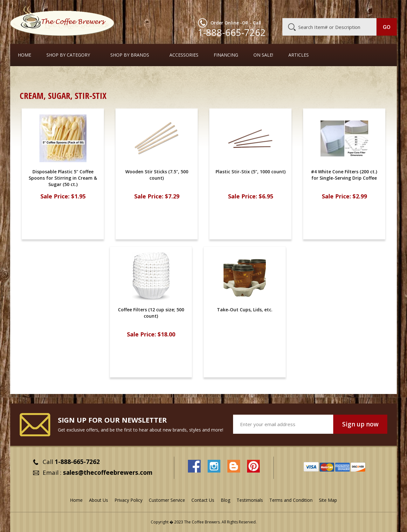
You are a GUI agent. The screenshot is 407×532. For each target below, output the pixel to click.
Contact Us (203, 500)
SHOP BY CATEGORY (68, 55)
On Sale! (263, 55)
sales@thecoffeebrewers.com (108, 473)
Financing (226, 55)
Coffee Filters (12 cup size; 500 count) (151, 313)
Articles (299, 55)
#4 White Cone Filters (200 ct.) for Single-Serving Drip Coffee (344, 175)
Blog (343, 9)
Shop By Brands (130, 55)
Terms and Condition (291, 500)
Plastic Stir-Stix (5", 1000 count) (251, 172)
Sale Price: (55, 196)
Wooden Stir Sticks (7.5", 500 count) (157, 175)
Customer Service (314, 9)
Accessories (184, 55)
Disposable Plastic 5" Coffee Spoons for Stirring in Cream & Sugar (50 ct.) (63, 178)
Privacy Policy (128, 500)
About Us (281, 9)
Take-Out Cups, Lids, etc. (67, 78)
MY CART (384, 8)
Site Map (328, 500)
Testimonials (250, 500)
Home (24, 55)
